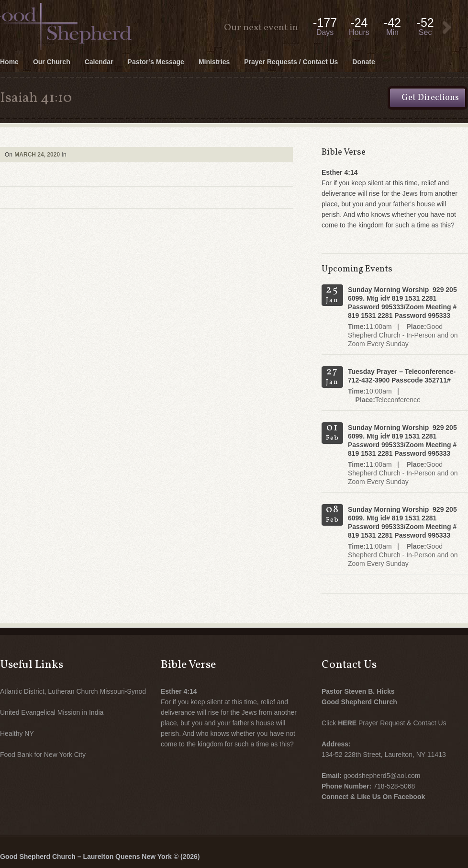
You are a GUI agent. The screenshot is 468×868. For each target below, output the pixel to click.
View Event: (447, 28)
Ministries (214, 62)
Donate (363, 62)
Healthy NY (17, 733)
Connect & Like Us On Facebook (373, 797)
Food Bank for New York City (43, 755)
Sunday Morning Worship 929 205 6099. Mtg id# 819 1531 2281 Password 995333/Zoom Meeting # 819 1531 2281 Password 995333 (402, 303)
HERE (347, 723)
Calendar (99, 62)
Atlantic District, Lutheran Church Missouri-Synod (73, 691)
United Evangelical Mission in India (52, 712)
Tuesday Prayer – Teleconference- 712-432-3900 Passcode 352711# (402, 376)
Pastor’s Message (156, 62)
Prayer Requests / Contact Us (291, 62)
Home (9, 62)
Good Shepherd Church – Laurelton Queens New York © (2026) (100, 857)
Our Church (52, 62)
